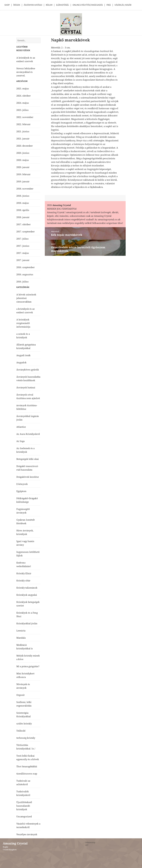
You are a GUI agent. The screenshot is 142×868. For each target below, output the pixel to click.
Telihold (21, 731)
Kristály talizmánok (27, 588)
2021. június (23, 131)
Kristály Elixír (24, 573)
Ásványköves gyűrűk (28, 370)
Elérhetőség (63, 5)
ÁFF (87, 845)
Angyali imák (23, 355)
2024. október (24, 96)
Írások (17, 5)
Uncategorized (24, 816)
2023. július (22, 110)
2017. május (23, 253)
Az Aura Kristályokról (28, 434)
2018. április (23, 210)
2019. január (23, 181)
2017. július (22, 239)
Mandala (21, 638)
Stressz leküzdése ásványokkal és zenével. (26, 72)
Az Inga (20, 441)
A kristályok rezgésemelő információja (23, 323)
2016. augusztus (25, 274)
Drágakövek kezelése (28, 477)
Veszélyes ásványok (27, 834)
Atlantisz (21, 427)
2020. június (23, 153)
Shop (7, 5)
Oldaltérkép (90, 842)
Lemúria (21, 631)
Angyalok (21, 362)
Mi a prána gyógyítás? (28, 666)
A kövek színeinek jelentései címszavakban (26, 298)
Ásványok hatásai (26, 387)
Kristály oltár (23, 581)
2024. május (23, 103)
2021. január (23, 139)
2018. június (23, 196)
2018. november (25, 189)
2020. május (23, 160)
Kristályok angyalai (27, 595)
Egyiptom (21, 491)
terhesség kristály (26, 738)
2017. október (24, 224)
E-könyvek (22, 484)
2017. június (23, 246)
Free (109, 5)
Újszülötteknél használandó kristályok (24, 806)
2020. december (25, 146)
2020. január (23, 167)
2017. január (23, 260)
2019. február (23, 174)
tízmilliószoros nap (27, 774)
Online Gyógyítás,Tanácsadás (88, 5)
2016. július (22, 282)
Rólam (49, 5)
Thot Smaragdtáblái (27, 766)
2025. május (23, 88)
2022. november (25, 117)
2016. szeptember (26, 267)
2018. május (23, 203)
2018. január (23, 217)
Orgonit (20, 695)
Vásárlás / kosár (123, 5)
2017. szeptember (26, 231)
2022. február (23, 124)
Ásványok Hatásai (33, 5)
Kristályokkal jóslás (27, 623)
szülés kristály (24, 724)
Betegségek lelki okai (28, 459)
